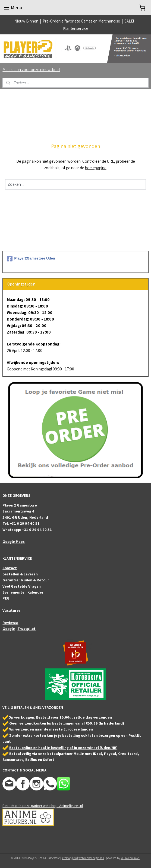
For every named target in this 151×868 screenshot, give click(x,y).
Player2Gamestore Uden (31, 259)
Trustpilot (26, 629)
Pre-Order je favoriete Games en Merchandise (81, 21)
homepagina (96, 168)
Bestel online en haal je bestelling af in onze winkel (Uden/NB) (63, 748)
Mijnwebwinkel (130, 858)
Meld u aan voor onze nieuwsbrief (31, 70)
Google (9, 629)
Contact (10, 568)
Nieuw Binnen (26, 21)
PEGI (7, 598)
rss (75, 858)
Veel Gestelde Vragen (22, 586)
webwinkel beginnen (91, 858)
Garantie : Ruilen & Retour (26, 580)
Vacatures (12, 610)
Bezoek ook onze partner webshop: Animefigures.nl (43, 806)
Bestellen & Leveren (20, 574)
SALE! (129, 21)
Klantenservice (76, 28)
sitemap (67, 858)
